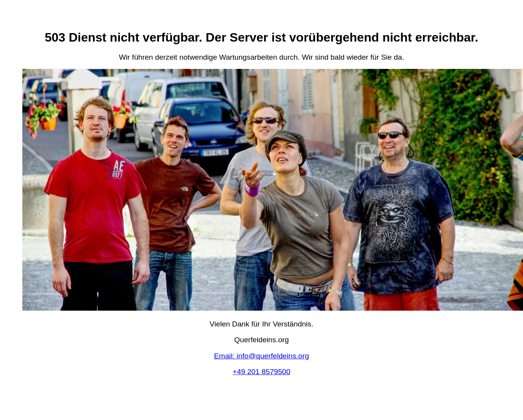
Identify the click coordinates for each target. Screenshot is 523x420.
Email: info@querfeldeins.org (262, 356)
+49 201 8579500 (261, 372)
